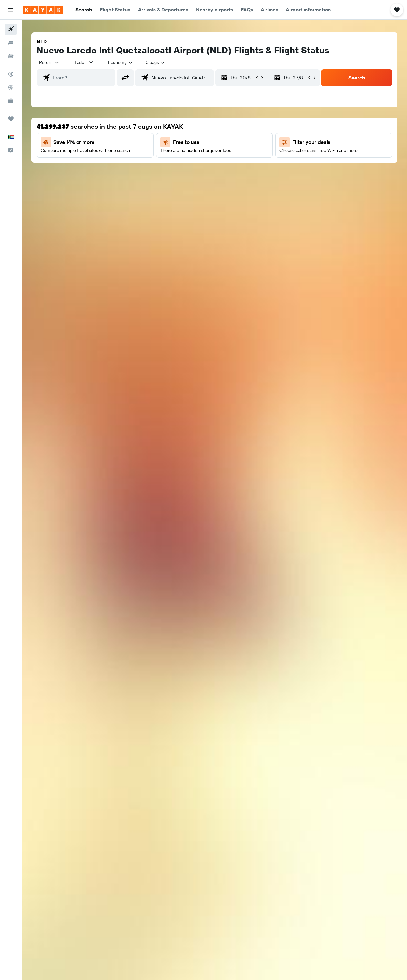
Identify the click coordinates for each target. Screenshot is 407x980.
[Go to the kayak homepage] (43, 10)
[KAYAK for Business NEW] (11, 101)
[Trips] (11, 119)
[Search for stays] (11, 43)
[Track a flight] (11, 87)
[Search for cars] (11, 56)
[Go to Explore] (11, 74)
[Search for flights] (11, 29)
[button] (11, 10)
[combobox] (49, 62)
